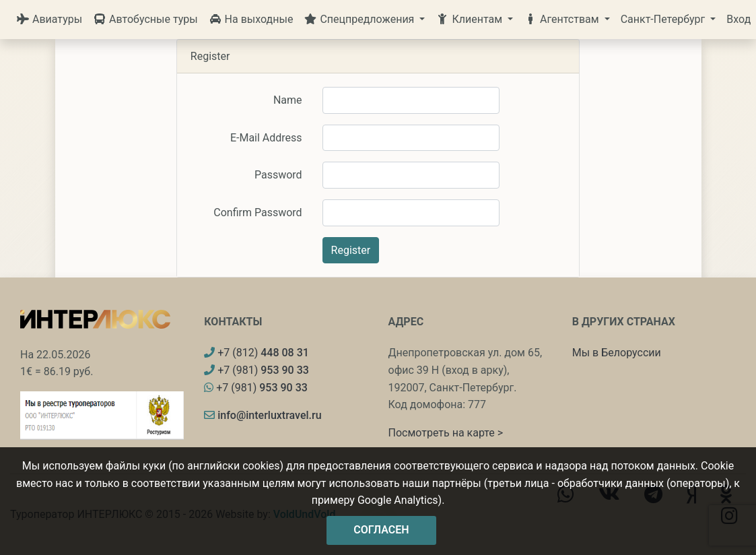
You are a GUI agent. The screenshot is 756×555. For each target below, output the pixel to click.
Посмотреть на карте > (446, 433)
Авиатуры (49, 19)
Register (351, 250)
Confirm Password (257, 213)
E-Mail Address (266, 138)
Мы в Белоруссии (617, 353)
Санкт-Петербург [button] (664, 19)
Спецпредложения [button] (360, 19)
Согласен (381, 530)
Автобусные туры (145, 19)
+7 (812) (256, 353)
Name (288, 100)
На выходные (251, 19)
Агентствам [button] (563, 19)
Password (278, 175)
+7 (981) (256, 370)
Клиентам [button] (470, 19)
